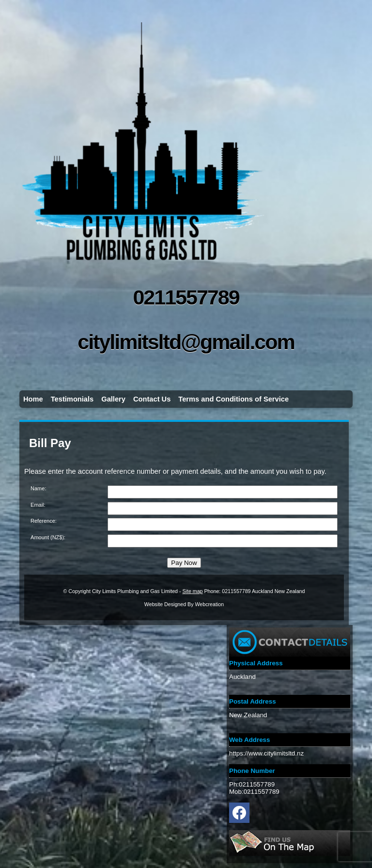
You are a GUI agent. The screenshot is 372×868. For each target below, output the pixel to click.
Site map (192, 591)
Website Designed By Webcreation (184, 604)
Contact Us (152, 399)
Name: (38, 488)
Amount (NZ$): (48, 537)
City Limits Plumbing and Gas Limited (135, 591)
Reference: (44, 521)
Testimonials (72, 399)
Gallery (113, 399)
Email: (38, 505)
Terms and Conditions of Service (233, 399)
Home (33, 399)
